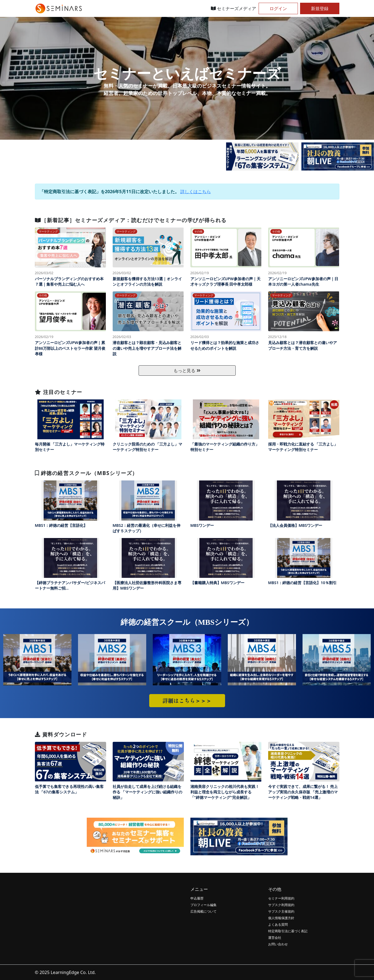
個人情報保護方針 (281, 918)
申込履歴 (197, 898)
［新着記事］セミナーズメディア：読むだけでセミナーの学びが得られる (131, 220)
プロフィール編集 (204, 905)
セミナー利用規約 (281, 898)
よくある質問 (278, 924)
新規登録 (320, 8)
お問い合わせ (278, 944)
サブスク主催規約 (281, 911)
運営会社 (275, 938)
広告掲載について (204, 911)
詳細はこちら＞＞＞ (187, 700)
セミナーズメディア (234, 8)
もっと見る (187, 371)
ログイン (278, 8)
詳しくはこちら (196, 192)
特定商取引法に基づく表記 (288, 931)
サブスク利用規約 (281, 905)
